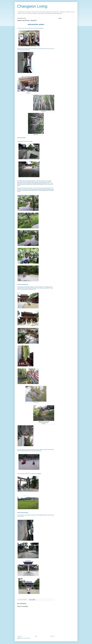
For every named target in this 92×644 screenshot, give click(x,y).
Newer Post (20, 636)
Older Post (52, 636)
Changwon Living (32, 6)
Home (36, 636)
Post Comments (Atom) (26, 638)
